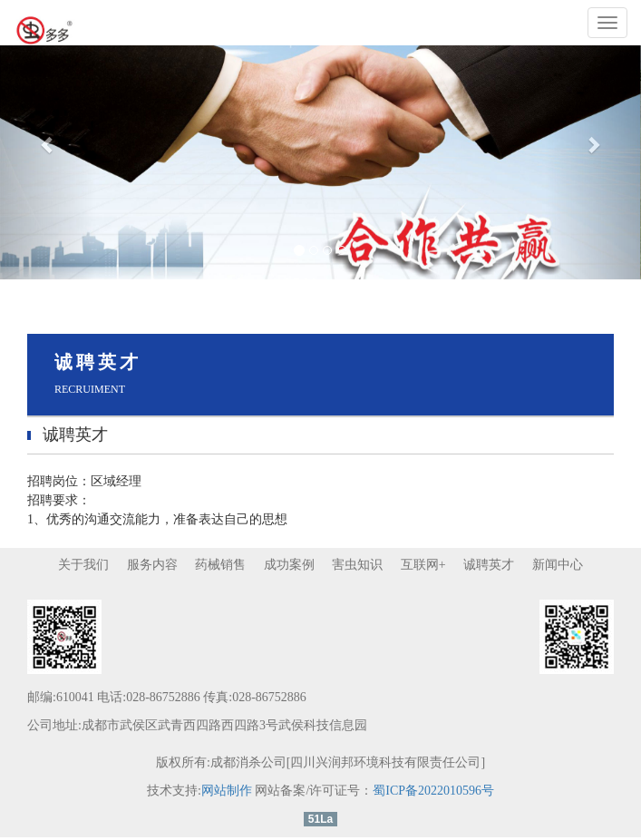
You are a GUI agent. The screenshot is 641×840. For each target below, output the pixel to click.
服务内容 (152, 565)
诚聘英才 (489, 565)
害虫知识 (357, 565)
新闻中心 (558, 565)
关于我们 (83, 565)
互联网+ (423, 565)
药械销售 (220, 565)
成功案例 (289, 565)
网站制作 (227, 791)
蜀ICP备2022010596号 (433, 791)
